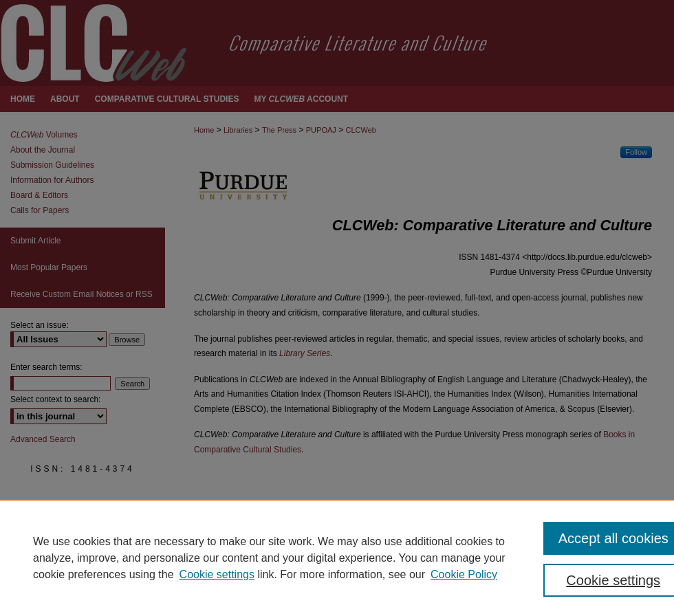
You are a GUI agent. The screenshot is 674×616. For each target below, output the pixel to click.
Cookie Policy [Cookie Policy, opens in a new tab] (464, 574)
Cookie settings (217, 574)
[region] (337, 558)
